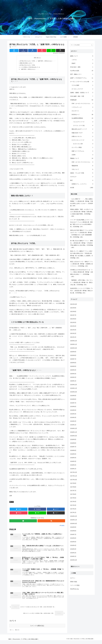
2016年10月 (74, 524)
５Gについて (82, 169)
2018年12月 (74, 428)
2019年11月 (74, 388)
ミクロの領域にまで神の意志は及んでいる (30, 68)
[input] (82, 45)
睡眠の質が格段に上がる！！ (26, 63)
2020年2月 (73, 377)
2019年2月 (73, 421)
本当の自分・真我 (82, 67)
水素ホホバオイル (82, 136)
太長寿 (82, 155)
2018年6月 (73, 450)
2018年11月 (74, 432)
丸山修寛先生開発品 (82, 118)
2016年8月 (73, 531)
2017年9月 (73, 483)
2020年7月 (73, 359)
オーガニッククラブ (82, 89)
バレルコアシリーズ (83, 122)
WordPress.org (74, 589)
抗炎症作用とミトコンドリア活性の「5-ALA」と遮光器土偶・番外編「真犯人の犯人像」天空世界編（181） (81, 291)
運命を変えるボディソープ (82, 129)
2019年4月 (73, 414)
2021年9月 (73, 308)
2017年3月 (73, 505)
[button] (92, 45)
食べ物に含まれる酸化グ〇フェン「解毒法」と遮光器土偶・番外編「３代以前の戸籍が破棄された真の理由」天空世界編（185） (82, 244)
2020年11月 (74, 344)
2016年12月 (74, 516)
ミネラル (82, 60)
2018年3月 (73, 461)
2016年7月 (73, 534)
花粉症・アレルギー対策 (82, 173)
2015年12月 (74, 560)
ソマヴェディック (82, 107)
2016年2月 (73, 553)
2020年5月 (73, 366)
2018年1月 (73, 469)
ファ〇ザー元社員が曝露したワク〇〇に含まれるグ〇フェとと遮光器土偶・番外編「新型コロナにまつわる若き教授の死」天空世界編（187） (82, 223)
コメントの (75, 585)
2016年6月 (73, 538)
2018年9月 (73, 439)
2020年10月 (74, 348)
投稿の (74, 582)
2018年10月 (74, 436)
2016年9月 (73, 527)
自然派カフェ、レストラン (82, 184)
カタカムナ (82, 177)
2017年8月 (73, 487)
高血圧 (82, 63)
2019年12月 (74, 385)
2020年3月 (73, 374)
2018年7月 (73, 447)
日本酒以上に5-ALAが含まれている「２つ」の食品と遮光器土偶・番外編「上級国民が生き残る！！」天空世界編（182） (82, 273)
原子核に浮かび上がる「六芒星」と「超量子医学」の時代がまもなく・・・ (38, 61)
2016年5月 (73, 542)
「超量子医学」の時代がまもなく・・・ (29, 70)
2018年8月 (73, 443)
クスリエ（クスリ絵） (83, 125)
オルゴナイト (82, 111)
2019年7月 (73, 403)
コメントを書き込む (37, 629)
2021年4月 (73, 326)
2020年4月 (73, 370)
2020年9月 (73, 352)
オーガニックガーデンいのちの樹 (82, 82)
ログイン (73, 578)
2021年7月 (73, 315)
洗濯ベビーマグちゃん (82, 151)
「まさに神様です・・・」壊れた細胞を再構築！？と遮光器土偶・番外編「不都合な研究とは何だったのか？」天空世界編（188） (82, 202)
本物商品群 (82, 100)
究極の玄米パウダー (82, 133)
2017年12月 (74, 472)
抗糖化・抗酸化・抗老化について (82, 93)
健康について (82, 56)
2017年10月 (74, 480)
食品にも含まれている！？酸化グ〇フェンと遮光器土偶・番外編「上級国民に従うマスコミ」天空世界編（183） (82, 264)
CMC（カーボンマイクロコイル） (82, 104)
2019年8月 (73, 399)
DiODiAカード (82, 115)
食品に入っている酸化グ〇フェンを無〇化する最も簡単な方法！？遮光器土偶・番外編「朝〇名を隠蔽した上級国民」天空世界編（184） (82, 255)
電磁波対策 (82, 166)
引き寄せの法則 (82, 71)
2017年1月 (73, 513)
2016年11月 (74, 520)
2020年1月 (73, 381)
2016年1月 (73, 556)
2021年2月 (73, 333)
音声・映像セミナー (82, 74)
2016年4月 (73, 545)
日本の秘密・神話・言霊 (82, 96)
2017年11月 (74, 476)
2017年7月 (73, 491)
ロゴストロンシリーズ (82, 140)
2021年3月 (73, 330)
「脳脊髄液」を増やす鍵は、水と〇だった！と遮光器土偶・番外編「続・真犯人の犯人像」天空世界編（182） (82, 282)
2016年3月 (73, 549)
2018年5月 (73, 454)
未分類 (12, 503)
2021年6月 (73, 319)
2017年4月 (73, 502)
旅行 (82, 180)
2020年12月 (74, 341)
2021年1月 (73, 337)
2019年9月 (73, 396)
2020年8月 (73, 355)
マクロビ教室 (82, 85)
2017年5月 (73, 498)
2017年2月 (73, 509)
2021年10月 (74, 304)
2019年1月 (73, 425)
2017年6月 (73, 494)
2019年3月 (73, 417)
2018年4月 (73, 458)
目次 (35, 58)
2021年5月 (73, 322)
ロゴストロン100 (83, 144)
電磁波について (82, 158)
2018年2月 (73, 465)
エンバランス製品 (82, 147)
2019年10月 (74, 392)
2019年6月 (73, 407)
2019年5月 (73, 410)
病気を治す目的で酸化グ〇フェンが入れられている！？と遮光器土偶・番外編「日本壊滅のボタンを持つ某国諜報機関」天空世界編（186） (82, 234)
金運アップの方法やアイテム (82, 78)
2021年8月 (73, 312)
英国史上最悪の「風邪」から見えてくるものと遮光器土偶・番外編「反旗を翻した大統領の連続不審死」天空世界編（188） (82, 213)
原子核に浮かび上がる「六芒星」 (27, 66)
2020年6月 (73, 363)
